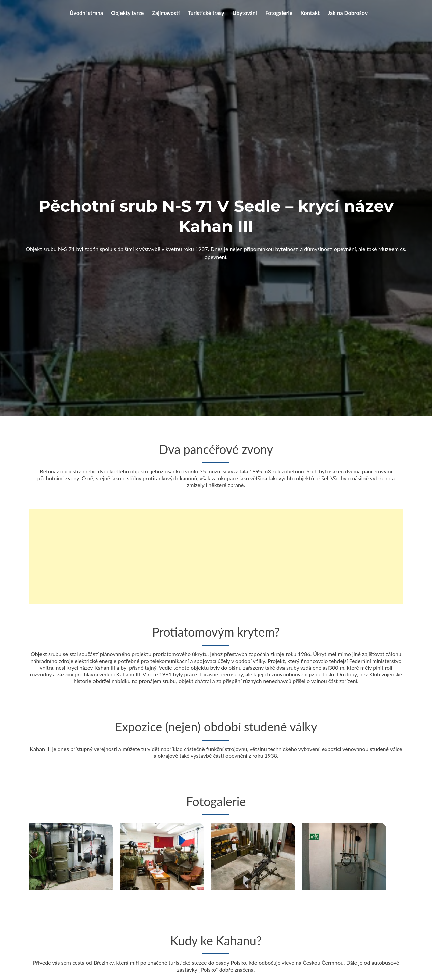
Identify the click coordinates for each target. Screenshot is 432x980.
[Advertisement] (216, 557)
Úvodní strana (86, 13)
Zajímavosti (166, 13)
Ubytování (245, 13)
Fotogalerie (279, 13)
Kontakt (310, 13)
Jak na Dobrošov (348, 13)
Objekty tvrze (127, 13)
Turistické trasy (206, 13)
